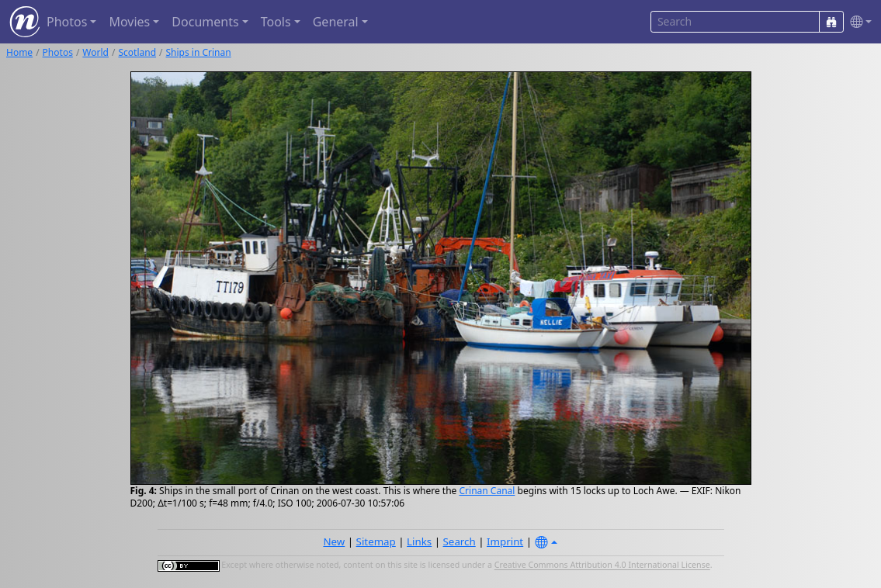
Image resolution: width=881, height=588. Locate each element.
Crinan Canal (487, 491)
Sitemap (376, 541)
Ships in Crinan (199, 52)
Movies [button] (129, 22)
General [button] (336, 22)
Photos (58, 52)
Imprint (505, 541)
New (334, 541)
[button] (858, 22)
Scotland (137, 52)
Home (19, 52)
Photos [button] (67, 22)
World (95, 52)
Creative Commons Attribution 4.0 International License (602, 566)
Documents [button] (205, 22)
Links (419, 541)
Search (460, 541)
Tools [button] (276, 22)
